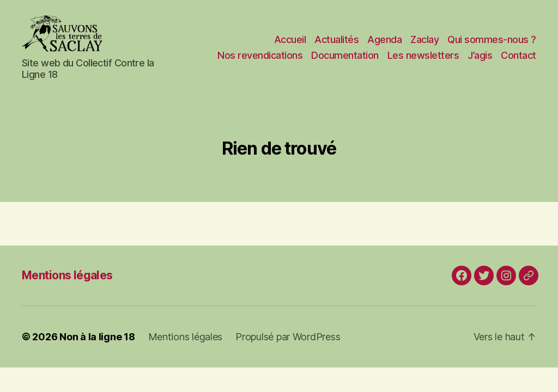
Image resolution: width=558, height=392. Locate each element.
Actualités (336, 45)
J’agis (480, 62)
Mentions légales (67, 288)
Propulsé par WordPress (288, 349)
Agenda (384, 45)
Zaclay (424, 45)
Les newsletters (423, 62)
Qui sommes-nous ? (492, 45)
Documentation (345, 62)
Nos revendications (260, 62)
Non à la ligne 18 (97, 349)
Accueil (290, 45)
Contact (518, 62)
